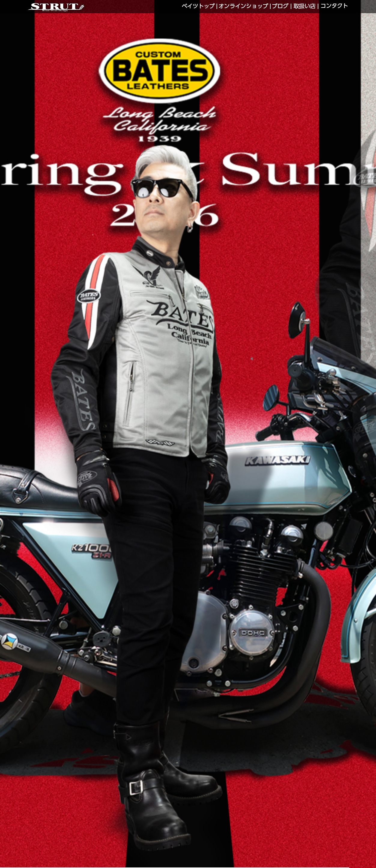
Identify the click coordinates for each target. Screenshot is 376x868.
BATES (199, 6)
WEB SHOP (244, 6)
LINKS (281, 6)
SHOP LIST (305, 6)
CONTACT (334, 6)
